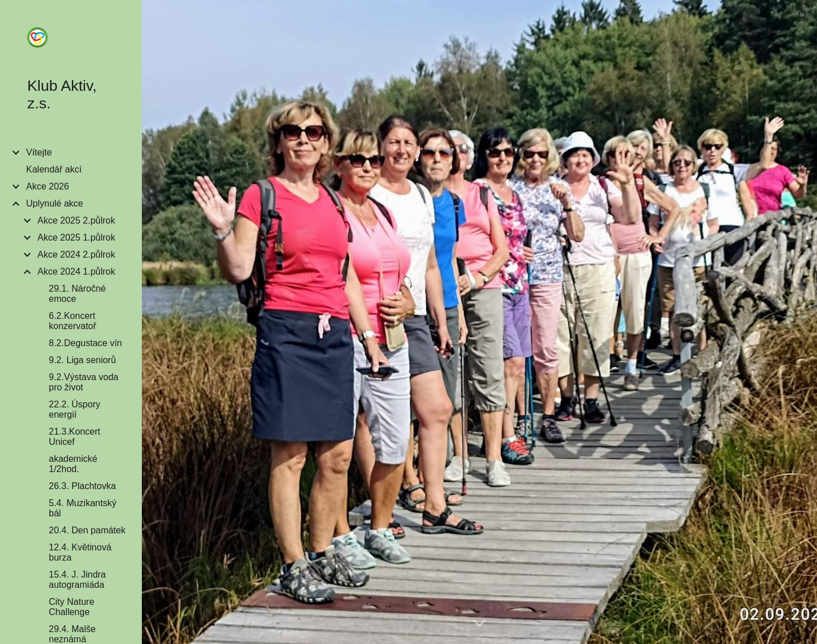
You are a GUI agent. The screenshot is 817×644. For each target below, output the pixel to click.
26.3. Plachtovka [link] (82, 486)
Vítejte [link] (39, 152)
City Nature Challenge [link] (71, 607)
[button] (803, 16)
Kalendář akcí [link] (54, 169)
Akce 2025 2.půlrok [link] (76, 220)
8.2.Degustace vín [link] (85, 343)
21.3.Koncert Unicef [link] (75, 437)
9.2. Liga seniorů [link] (82, 360)
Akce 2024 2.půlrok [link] (76, 254)
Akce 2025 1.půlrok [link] (76, 237)
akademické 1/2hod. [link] (73, 464)
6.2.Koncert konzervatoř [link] (73, 321)
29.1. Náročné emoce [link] (77, 294)
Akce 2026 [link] (48, 186)
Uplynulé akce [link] (55, 203)
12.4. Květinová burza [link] (80, 552)
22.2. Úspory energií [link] (75, 409)
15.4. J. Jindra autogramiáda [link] (77, 580)
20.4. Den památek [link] (87, 530)
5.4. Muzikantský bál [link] (83, 508)
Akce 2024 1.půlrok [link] (76, 272)
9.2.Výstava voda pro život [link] (84, 382)
